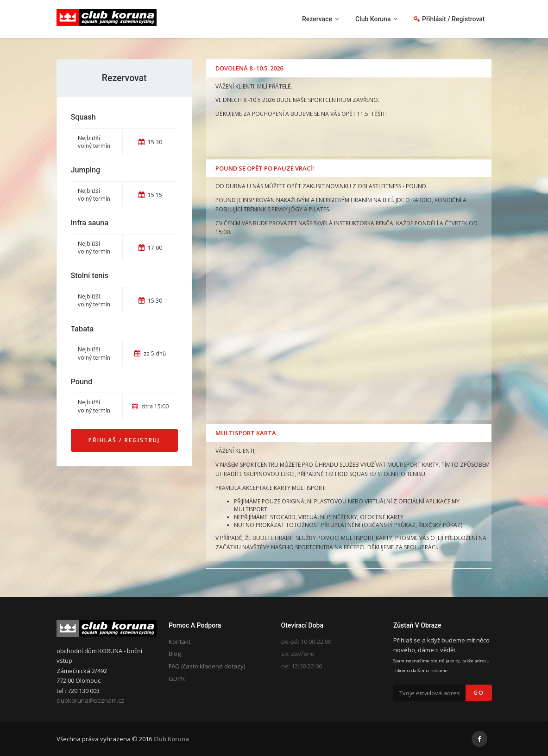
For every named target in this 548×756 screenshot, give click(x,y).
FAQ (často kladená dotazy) (207, 666)
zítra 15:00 (150, 406)
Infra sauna (90, 223)
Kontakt (180, 642)
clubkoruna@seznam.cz (90, 700)
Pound (82, 382)
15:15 (150, 195)
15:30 (150, 142)
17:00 (150, 248)
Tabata (82, 329)
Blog (175, 654)
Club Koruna (171, 739)
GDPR (177, 679)
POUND (416, 186)
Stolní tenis (90, 276)
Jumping (86, 170)
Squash (83, 117)
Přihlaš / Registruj (124, 440)
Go (479, 693)
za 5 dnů (150, 353)
